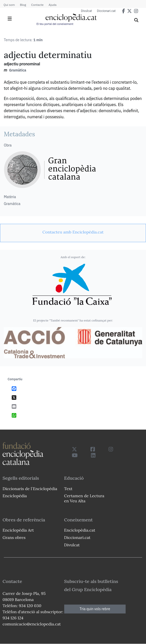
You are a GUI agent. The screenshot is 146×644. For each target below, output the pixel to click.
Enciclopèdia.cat (80, 530)
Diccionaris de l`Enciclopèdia (30, 489)
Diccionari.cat (106, 11)
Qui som (9, 5)
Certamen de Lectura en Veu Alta (84, 498)
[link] (73, 232)
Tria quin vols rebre (95, 609)
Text (68, 489)
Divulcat (87, 11)
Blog (23, 5)
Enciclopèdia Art (18, 530)
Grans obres (14, 537)
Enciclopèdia (15, 496)
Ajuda (53, 5)
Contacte (37, 5)
